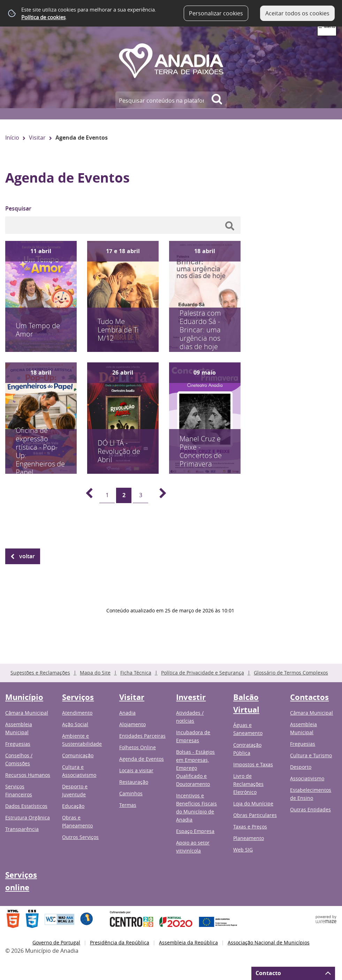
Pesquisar (18, 208)
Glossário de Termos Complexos (291, 673)
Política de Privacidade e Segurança (203, 673)
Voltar (27, 556)
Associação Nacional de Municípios (269, 942)
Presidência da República (120, 942)
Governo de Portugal (56, 942)
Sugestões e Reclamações (40, 673)
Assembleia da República (188, 942)
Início (12, 138)
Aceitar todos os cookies (297, 13)
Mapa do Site (95, 673)
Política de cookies (43, 17)
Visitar (37, 138)
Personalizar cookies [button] (216, 13)
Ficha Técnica (136, 673)
